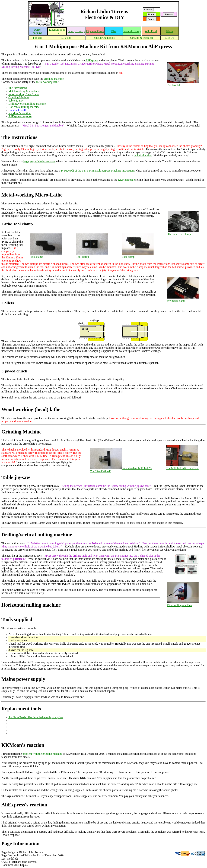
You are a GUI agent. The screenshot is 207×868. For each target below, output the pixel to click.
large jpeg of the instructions (39, 161)
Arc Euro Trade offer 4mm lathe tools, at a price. (36, 717)
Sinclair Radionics (104, 38)
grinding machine (54, 79)
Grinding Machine (19, 97)
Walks (170, 31)
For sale (38, 38)
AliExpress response (20, 116)
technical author (143, 155)
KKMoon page (126, 180)
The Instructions (18, 88)
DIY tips (66, 38)
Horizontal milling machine (24, 107)
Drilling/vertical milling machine (27, 104)
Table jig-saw (16, 101)
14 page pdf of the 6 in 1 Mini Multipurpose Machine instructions (98, 171)
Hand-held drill (17, 110)
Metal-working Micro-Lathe (24, 91)
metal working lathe (47, 82)
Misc (114, 31)
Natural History (132, 31)
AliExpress (92, 60)
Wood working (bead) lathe (24, 94)
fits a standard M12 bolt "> (121, 470)
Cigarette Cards (95, 31)
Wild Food (151, 31)
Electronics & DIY (57, 31)
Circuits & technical (141, 38)
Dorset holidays (37, 31)
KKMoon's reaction (20, 113)
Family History (76, 31)
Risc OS (169, 38)
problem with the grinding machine (42, 754)
